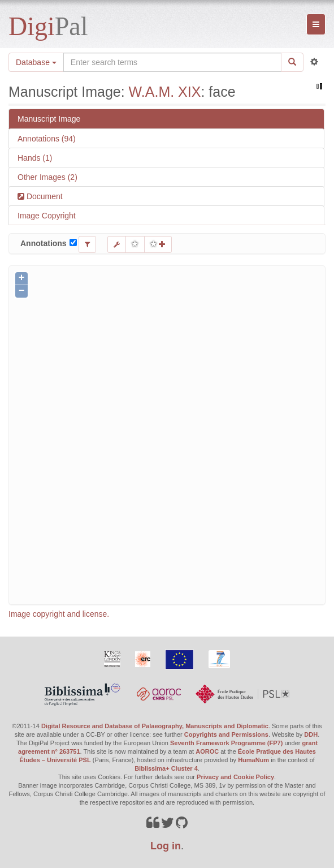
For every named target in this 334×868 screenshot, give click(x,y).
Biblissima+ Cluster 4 (166, 768)
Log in (166, 846)
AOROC (207, 751)
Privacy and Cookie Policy (235, 777)
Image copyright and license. (59, 614)
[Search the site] (172, 62)
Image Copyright (47, 216)
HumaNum (253, 760)
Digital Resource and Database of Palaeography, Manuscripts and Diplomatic (155, 726)
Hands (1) (35, 158)
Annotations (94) (47, 139)
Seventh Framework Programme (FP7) (226, 743)
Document (44, 196)
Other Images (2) (47, 177)
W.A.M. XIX (165, 92)
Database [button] (36, 62)
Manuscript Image (49, 119)
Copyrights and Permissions (226, 734)
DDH (311, 734)
